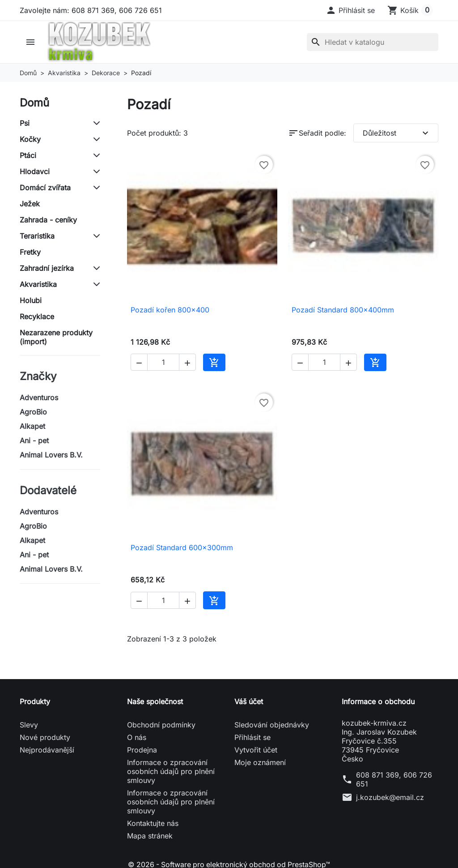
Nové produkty (45, 737)
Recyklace (37, 316)
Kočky (30, 139)
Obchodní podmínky (161, 725)
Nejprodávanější (47, 750)
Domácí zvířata (45, 188)
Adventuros (39, 398)
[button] (350, 10)
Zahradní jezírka (47, 268)
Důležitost (397, 133)
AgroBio (33, 412)
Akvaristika (38, 284)
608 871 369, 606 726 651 (394, 779)
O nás (137, 737)
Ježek (30, 204)
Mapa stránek (150, 836)
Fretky (30, 252)
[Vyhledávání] (373, 42)
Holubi (31, 300)
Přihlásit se (252, 737)
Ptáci (28, 155)
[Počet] (163, 362)
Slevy (29, 725)
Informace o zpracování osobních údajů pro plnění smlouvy (171, 771)
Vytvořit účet (256, 750)
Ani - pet (34, 440)
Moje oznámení (260, 762)
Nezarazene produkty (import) (56, 337)
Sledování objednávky (272, 725)
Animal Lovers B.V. (51, 455)
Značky (38, 376)
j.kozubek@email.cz (390, 797)
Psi (25, 123)
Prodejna (142, 750)
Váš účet (249, 701)
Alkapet (32, 426)
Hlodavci (35, 171)
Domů (34, 103)
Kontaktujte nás (153, 823)
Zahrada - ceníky (48, 220)
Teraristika (37, 236)
